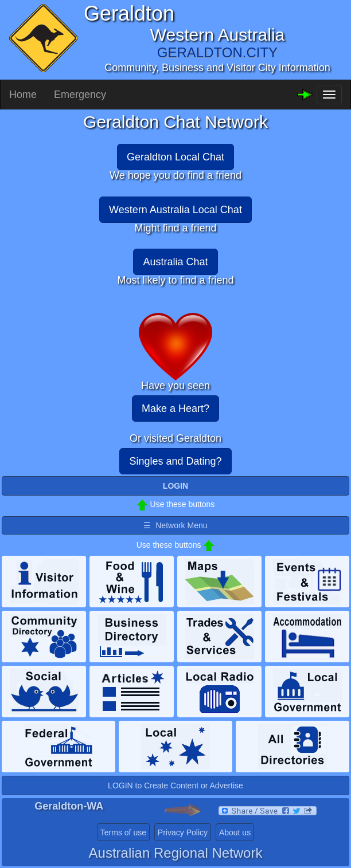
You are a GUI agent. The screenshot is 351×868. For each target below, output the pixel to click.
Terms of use (123, 832)
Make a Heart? (175, 409)
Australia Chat (175, 262)
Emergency (80, 95)
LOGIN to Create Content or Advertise (175, 785)
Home (23, 95)
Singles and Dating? (175, 461)
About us (235, 832)
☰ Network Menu (175, 525)
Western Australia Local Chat (175, 210)
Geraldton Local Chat (175, 157)
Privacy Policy (183, 832)
